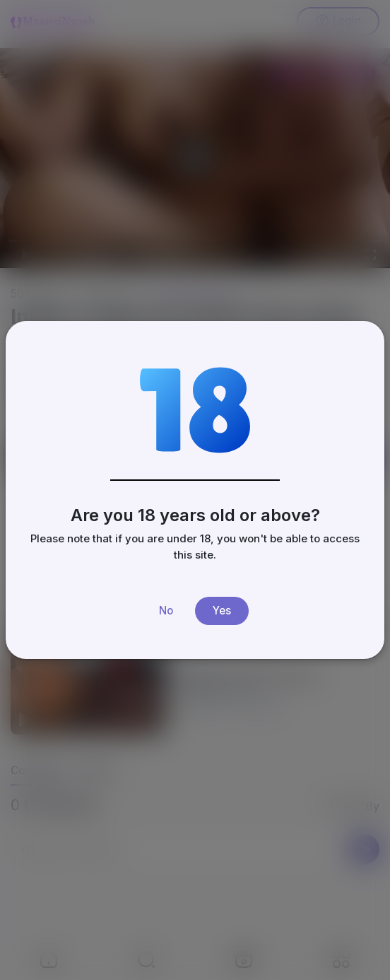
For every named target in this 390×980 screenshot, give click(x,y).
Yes (222, 611)
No (166, 611)
